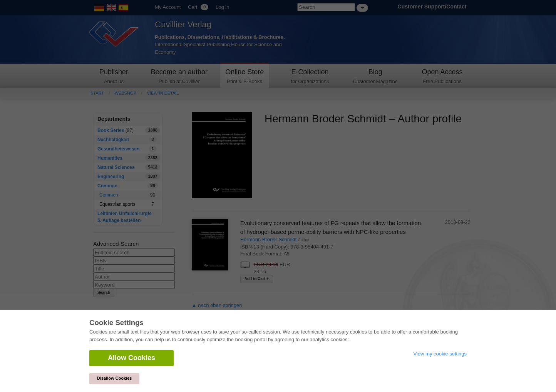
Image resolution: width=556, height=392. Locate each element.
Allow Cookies (131, 358)
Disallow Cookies (114, 378)
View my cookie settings (440, 354)
